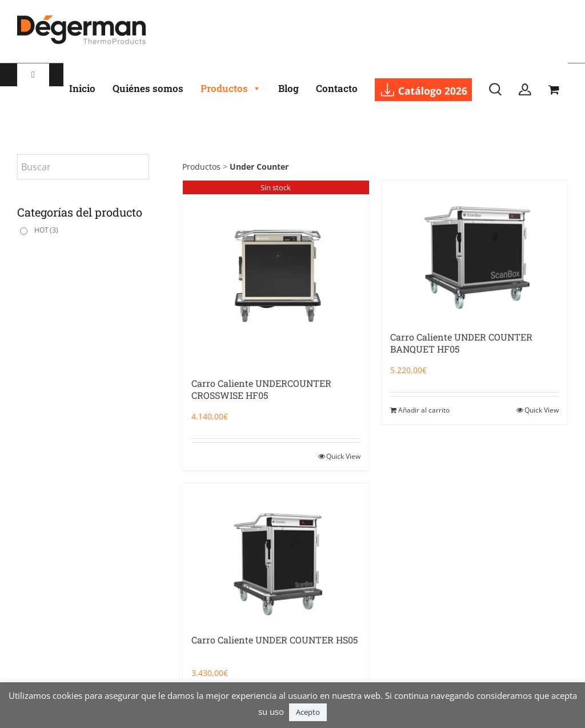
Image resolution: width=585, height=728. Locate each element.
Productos (231, 89)
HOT (46, 230)
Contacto (337, 88)
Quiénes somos (148, 88)
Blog (289, 88)
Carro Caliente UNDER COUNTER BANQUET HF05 (461, 343)
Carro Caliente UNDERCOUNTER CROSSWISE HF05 (261, 389)
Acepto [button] (308, 712)
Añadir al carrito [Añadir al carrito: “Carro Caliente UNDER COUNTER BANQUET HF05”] (424, 410)
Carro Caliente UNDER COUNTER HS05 (275, 640)
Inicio (82, 88)
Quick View (343, 456)
